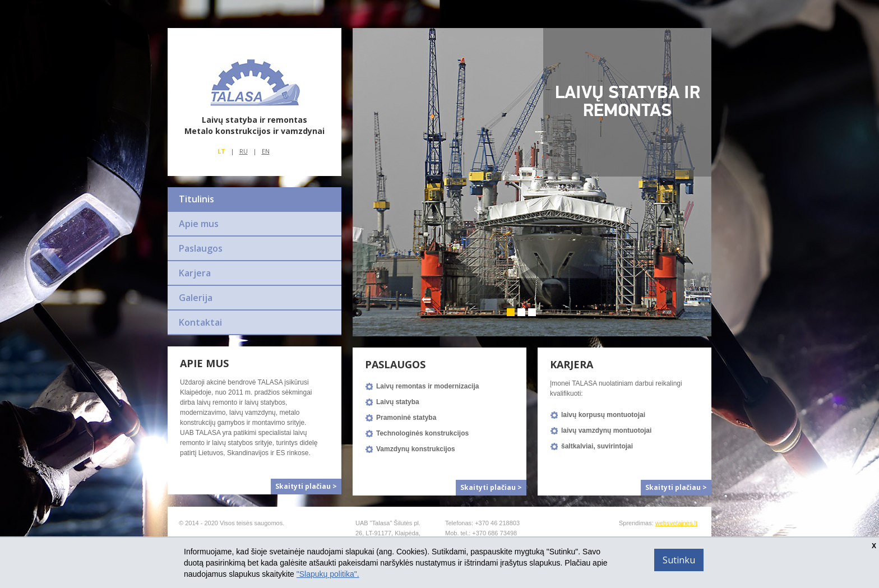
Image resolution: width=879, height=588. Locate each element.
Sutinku (679, 560)
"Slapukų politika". (328, 574)
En (266, 151)
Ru (244, 151)
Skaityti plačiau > (306, 486)
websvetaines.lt (676, 523)
